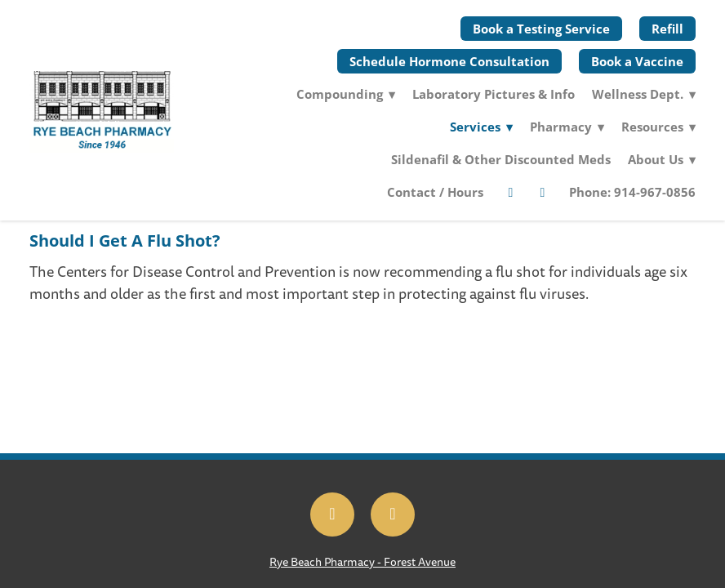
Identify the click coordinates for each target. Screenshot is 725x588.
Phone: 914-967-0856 (632, 192)
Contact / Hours (435, 192)
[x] (393, 514)
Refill (667, 29)
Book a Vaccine (637, 61)
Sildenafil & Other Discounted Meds (501, 159)
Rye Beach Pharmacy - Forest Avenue (362, 562)
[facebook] (510, 192)
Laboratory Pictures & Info (494, 94)
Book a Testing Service (541, 29)
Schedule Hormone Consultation (449, 61)
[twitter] (542, 192)
